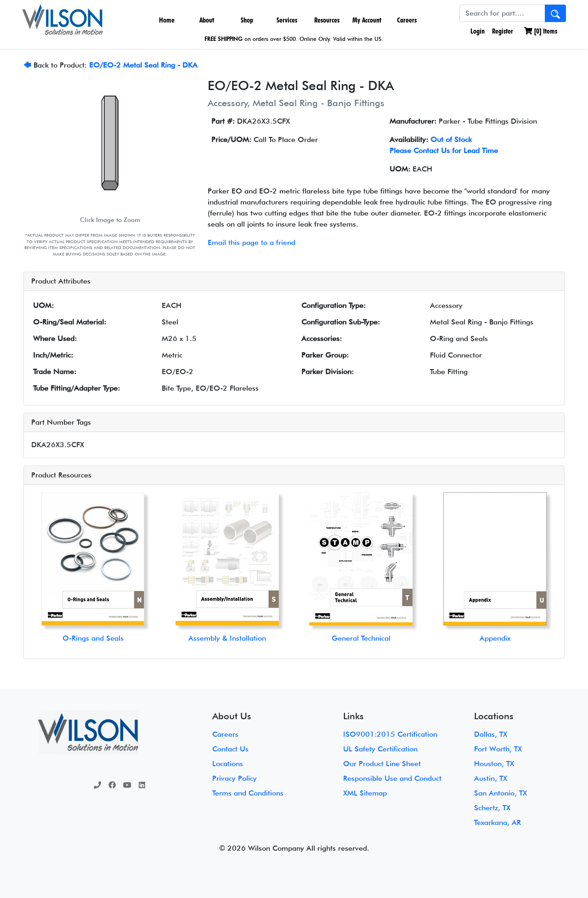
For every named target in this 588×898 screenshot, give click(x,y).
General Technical (361, 638)
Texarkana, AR (498, 822)
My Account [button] (367, 20)
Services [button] (287, 20)
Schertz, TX (492, 808)
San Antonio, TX (500, 793)
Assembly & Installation (227, 638)
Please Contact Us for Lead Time (444, 151)
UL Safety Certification (380, 749)
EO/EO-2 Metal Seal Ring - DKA (143, 65)
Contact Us (230, 749)
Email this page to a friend (252, 242)
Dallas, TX (491, 734)
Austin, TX (491, 778)
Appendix (495, 638)
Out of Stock (451, 139)
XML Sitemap (365, 793)
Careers (407, 20)
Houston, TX (494, 764)
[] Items (541, 31)
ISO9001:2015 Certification (390, 734)
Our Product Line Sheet (382, 764)
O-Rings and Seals (93, 638)
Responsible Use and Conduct (392, 778)
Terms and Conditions (248, 793)
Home (167, 20)
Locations (228, 764)
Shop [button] (247, 20)
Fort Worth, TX (498, 749)
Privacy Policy (235, 778)
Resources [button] (327, 20)
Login (477, 31)
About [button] (207, 20)
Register (503, 31)
